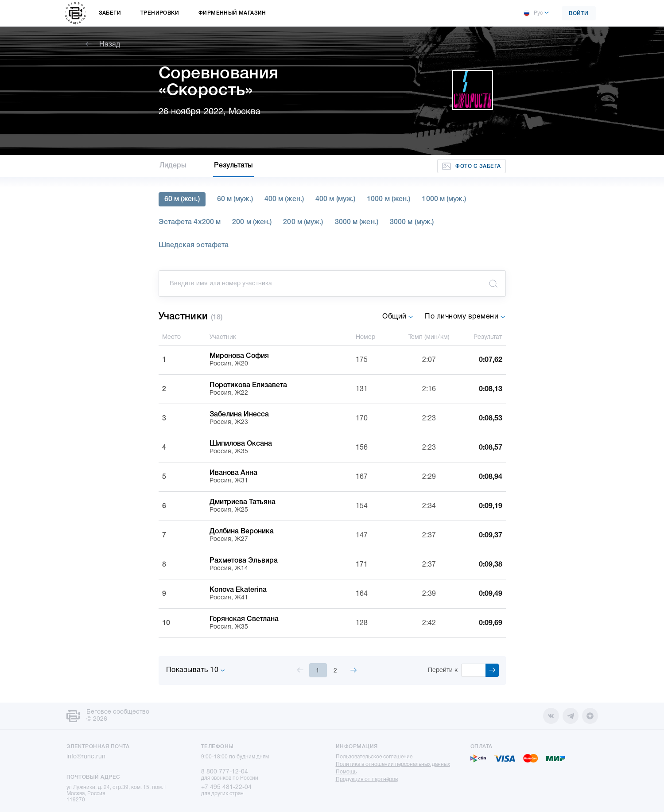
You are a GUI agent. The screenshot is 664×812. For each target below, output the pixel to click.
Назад (103, 45)
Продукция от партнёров (367, 779)
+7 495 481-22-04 (226, 787)
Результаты (233, 166)
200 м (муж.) (303, 222)
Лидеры (173, 166)
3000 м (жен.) (357, 222)
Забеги (110, 13)
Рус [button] (533, 13)
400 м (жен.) (284, 199)
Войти (579, 14)
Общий (398, 317)
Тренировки (160, 13)
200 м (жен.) (252, 222)
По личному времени (465, 317)
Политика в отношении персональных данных (393, 764)
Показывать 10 (196, 670)
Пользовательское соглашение (374, 757)
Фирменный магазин (232, 13)
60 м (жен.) (182, 199)
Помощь (346, 772)
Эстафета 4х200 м (190, 222)
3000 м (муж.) (412, 222)
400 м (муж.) (335, 199)
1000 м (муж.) (444, 199)
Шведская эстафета (194, 245)
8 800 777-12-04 (225, 772)
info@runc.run (86, 757)
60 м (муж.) (235, 199)
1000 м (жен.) (388, 199)
